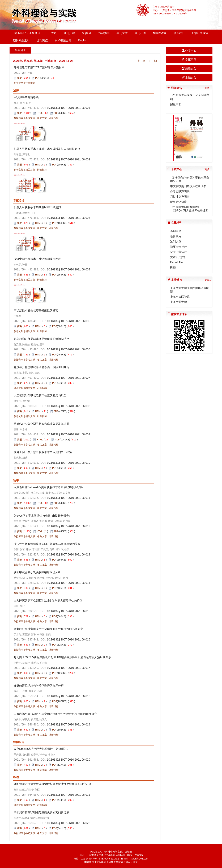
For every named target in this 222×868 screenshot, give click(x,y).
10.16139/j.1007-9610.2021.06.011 (68, 498)
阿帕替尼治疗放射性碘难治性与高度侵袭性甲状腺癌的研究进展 (53, 784)
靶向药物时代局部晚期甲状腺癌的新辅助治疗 (41, 339)
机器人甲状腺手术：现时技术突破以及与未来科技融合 (47, 149)
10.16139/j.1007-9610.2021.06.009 (68, 434)
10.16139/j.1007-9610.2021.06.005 (68, 321)
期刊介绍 (69, 33)
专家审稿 (189, 60)
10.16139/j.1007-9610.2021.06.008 (68, 406)
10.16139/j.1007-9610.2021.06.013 (68, 555)
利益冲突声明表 (180, 197)
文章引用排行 (178, 257)
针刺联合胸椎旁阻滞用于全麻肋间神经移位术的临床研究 (48, 629)
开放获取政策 (200, 33)
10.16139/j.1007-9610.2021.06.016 (68, 640)
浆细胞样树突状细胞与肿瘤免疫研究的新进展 (41, 812)
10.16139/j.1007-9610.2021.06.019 (68, 725)
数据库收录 (160, 33)
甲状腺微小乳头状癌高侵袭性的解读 (36, 311)
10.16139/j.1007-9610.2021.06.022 (68, 823)
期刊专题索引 (21, 40)
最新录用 (176, 236)
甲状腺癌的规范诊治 (26, 97)
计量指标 (30, 83)
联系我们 (179, 33)
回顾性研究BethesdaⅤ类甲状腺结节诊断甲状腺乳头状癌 (48, 487)
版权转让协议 (178, 202)
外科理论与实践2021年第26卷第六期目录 (39, 67)
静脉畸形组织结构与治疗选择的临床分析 (39, 686)
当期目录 (176, 231)
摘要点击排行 (178, 247)
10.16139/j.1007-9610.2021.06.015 (68, 611)
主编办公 (189, 78)
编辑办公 (189, 69)
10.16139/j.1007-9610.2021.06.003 (68, 218)
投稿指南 (104, 33)
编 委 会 (87, 33)
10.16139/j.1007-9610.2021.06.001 (68, 108)
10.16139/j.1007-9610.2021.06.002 (68, 159)
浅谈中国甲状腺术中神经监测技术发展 (37, 259)
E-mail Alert (177, 262)
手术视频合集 (63, 40)
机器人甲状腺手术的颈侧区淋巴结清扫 (37, 207)
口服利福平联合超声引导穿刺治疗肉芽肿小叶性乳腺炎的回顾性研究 (55, 714)
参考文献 (30, 118)
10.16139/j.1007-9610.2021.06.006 (68, 349)
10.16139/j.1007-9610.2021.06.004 (68, 269)
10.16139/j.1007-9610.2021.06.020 (68, 760)
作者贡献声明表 (180, 191)
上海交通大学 (178, 302)
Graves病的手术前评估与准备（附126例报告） (43, 516)
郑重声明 (176, 105)
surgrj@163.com (139, 859)
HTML (40, 113)
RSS (173, 268)
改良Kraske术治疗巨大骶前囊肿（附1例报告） (42, 749)
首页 (54, 33)
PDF (38, 78)
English (83, 40)
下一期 (153, 61)
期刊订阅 (140, 33)
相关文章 (19, 83)
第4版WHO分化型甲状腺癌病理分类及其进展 (41, 424)
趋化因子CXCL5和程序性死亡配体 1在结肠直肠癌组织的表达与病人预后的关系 (62, 657)
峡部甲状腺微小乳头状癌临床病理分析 (37, 572)
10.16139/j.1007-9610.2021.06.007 (68, 378)
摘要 (20, 78)
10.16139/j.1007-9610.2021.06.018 (68, 696)
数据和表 (19, 118)
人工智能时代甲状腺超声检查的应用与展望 (40, 396)
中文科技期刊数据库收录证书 (188, 186)
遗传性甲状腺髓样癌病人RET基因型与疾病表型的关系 (47, 544)
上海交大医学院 (180, 297)
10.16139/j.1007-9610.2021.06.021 (68, 795)
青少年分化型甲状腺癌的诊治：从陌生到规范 (41, 367)
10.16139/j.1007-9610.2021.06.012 (68, 526)
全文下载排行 (178, 252)
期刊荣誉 (122, 33)
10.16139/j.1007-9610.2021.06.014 (68, 583)
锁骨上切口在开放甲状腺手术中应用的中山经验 (43, 452)
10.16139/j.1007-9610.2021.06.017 (68, 668)
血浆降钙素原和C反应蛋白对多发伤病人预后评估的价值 (48, 601)
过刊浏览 (42, 40)
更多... (208, 88)
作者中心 (189, 50)
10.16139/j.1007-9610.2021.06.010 (68, 463)
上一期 (141, 61)
